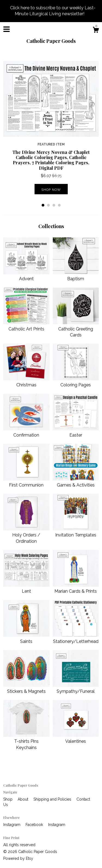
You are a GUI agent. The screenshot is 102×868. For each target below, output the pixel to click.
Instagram (12, 825)
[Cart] (96, 31)
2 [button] (48, 205)
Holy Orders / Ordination (26, 535)
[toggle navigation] (7, 29)
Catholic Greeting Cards (76, 329)
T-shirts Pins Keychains (26, 741)
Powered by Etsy (18, 858)
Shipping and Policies (53, 799)
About (24, 799)
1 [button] (43, 205)
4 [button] (59, 205)
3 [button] (54, 205)
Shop (8, 799)
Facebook (35, 825)
